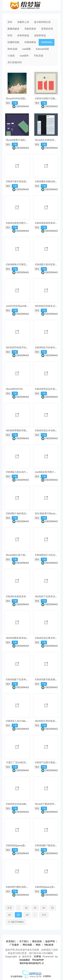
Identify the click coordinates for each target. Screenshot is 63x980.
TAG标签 (49, 945)
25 (52, 908)
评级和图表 (30, 42)
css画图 (27, 49)
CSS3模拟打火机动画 (46, 555)
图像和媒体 (13, 29)
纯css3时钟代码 (14, 389)
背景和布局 (47, 29)
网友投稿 (37, 941)
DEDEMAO (23, 106)
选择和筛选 (40, 35)
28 (27, 915)
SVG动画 (12, 49)
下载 (15, 103)
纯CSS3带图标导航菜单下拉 (21, 430)
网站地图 (27, 945)
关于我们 (24, 941)
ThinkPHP (38, 960)
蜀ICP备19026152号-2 (32, 963)
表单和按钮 (23, 35)
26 (9, 915)
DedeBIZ (25, 960)
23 (35, 908)
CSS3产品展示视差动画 (47, 762)
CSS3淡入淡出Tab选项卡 (19, 721)
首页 (10, 908)
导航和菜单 (30, 29)
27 (18, 915)
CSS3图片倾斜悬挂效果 (18, 513)
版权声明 (50, 941)
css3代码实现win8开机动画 (21, 306)
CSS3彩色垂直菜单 (16, 596)
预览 (8, 103)
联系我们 (11, 941)
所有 (10, 22)
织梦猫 (37, 956)
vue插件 (24, 56)
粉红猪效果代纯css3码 (47, 513)
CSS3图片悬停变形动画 (47, 264)
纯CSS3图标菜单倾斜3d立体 (21, 638)
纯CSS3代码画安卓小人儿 (49, 306)
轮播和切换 (13, 42)
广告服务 (14, 945)
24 (44, 908)
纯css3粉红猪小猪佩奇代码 (20, 555)
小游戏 (11, 56)
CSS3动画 (47, 42)
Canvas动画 (42, 49)
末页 (44, 915)
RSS (38, 945)
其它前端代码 (15, 62)
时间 (10, 35)
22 (26, 908)
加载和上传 (23, 22)
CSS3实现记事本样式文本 (49, 638)
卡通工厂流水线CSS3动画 (19, 762)
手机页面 (38, 56)
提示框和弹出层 (42, 22)
